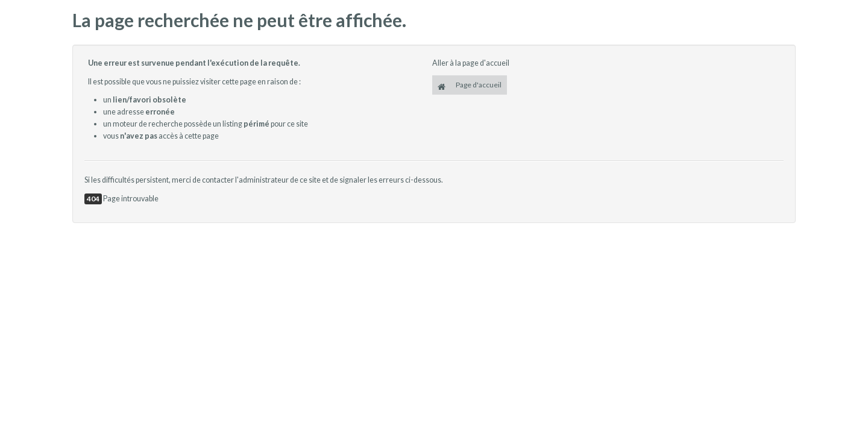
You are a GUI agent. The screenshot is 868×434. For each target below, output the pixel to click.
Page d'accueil (470, 86)
